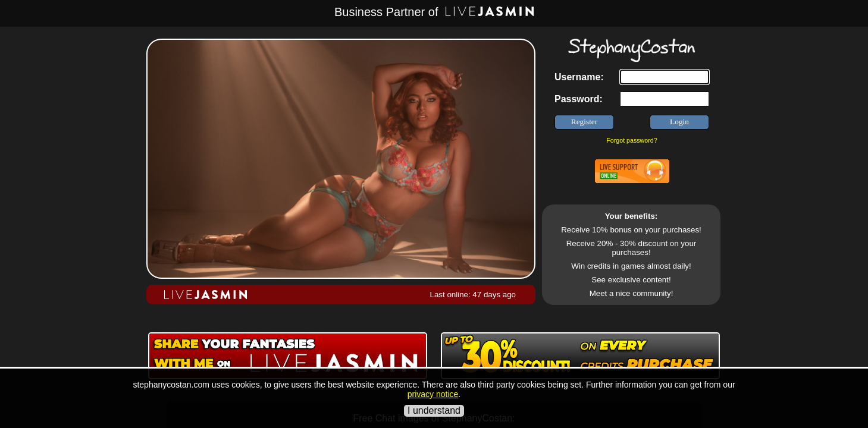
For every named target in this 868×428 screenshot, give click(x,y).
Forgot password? (632, 140)
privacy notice (433, 394)
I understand (434, 410)
